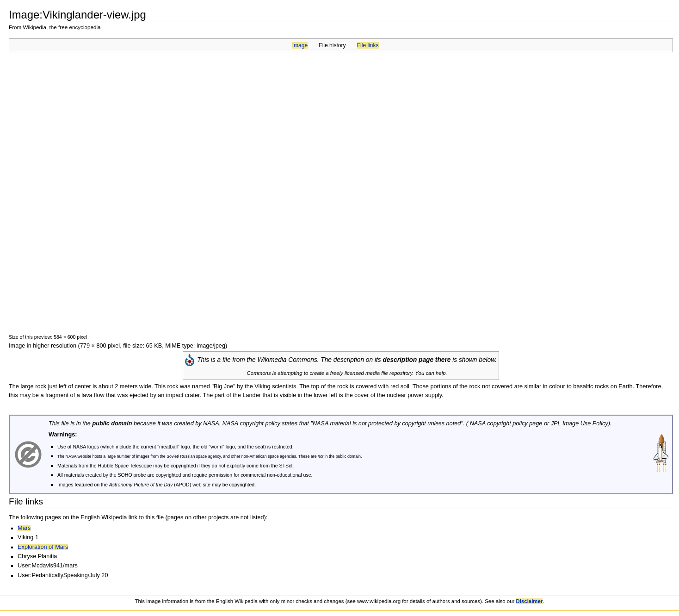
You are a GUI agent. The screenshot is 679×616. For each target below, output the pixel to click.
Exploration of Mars (43, 547)
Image (300, 45)
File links (368, 45)
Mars (24, 528)
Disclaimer (530, 601)
